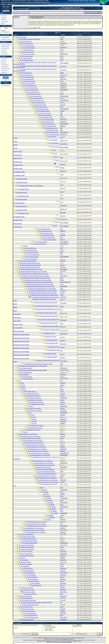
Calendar (81, 9)
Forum (3, 37)
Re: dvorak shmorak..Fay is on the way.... (30, 436)
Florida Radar (5, 54)
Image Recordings (6, 46)
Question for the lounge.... (30, 392)
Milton (71, 4)
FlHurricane (6, 7)
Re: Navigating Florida (19, 172)
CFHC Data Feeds (6, 69)
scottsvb (63, 77)
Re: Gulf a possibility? (27, 377)
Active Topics (77, 8)
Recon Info (4, 50)
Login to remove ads (6, 86)
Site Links (4, 61)
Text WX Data (5, 67)
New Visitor (11, 4)
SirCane (63, 347)
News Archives (5, 21)
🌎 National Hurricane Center (6, 83)
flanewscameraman (65, 282)
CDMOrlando (64, 368)
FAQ (73, 9)
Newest (7, 37)
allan (62, 107)
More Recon (4, 52)
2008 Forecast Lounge (26, 13)
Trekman (63, 482)
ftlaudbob (63, 231)
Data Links (4, 63)
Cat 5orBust (63, 303)
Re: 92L (22, 383)
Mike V (62, 307)
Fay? (30, 413)
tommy (62, 547)
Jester (62, 175)
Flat (100, 13)
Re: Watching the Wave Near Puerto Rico (29, 263)
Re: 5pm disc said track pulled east (45, 469)
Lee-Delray (63, 267)
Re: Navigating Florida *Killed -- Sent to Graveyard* (30, 186)
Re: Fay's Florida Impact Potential (27, 261)
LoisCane (63, 436)
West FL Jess (64, 75)
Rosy (62, 524)
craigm (62, 400)
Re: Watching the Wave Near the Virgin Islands (31, 269)
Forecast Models (5, 48)
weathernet (63, 291)
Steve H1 (63, 549)
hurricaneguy (64, 592)
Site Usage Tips (5, 65)
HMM (26, 246)
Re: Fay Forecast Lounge (25, 41)
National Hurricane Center (66, 642)
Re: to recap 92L (24, 560)
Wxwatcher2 (64, 344)
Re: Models (44, 490)
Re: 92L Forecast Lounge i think (28, 600)
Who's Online (68, 9)
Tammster (63, 164)
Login (3, 4)
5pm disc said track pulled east (43, 467)
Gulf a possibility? (24, 374)
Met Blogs (4, 20)
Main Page (4, 16)
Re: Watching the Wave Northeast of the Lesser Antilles (33, 272)
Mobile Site (4, 72)
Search (3, 23)
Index (92, 13)
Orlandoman (64, 134)
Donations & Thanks (6, 39)
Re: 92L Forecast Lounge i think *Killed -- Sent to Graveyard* (36, 603)
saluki (62, 295)
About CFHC (4, 70)
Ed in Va (63, 117)
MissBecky (63, 532)
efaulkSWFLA (64, 144)
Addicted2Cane (64, 244)
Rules (77, 9)
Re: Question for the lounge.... (32, 394)
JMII (62, 113)
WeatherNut (63, 122)
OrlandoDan (64, 70)
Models (42, 488)
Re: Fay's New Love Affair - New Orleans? (29, 39)
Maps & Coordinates (6, 44)
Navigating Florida (18, 165)
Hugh (62, 81)
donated (48, 641)
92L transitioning (25, 566)
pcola (62, 39)
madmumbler (64, 361)
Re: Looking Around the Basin (26, 534)
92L (20, 381)
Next (96, 13)
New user (61, 9)
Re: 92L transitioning (27, 568)
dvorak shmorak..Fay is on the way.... (28, 434)
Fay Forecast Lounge (21, 37)
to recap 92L (22, 558)
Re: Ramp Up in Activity (25, 562)
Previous (86, 13)
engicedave (63, 66)
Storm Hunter (64, 276)
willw (62, 237)
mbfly (62, 50)
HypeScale (3, 31)
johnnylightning (64, 132)
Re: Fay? (31, 406)
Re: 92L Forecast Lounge (25, 368)
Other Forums (65, 8)
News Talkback (17, 13)
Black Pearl (63, 79)
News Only (4, 18)
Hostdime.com (65, 639)
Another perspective (28, 50)
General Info (4, 59)
